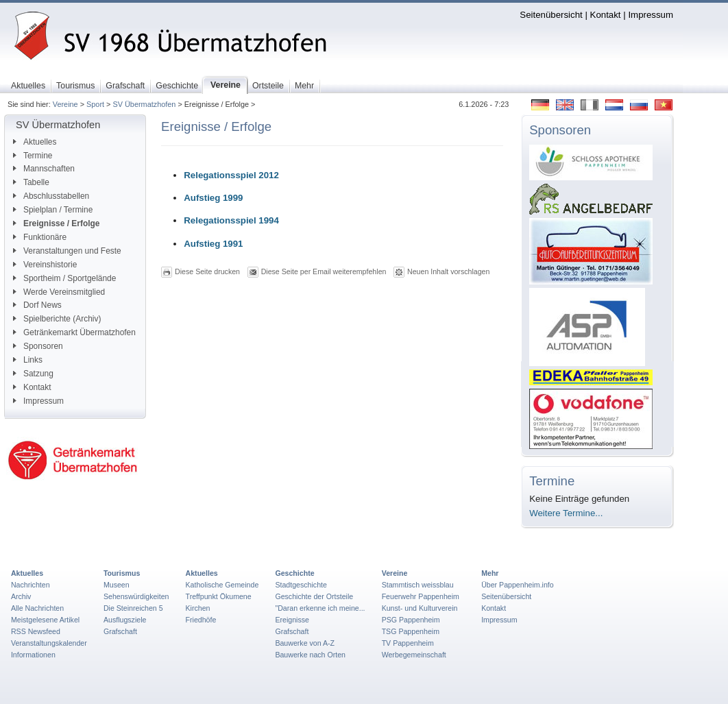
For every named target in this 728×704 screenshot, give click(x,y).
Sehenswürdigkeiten (136, 596)
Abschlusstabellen (51, 196)
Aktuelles (35, 142)
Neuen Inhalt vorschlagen (448, 271)
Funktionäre (40, 237)
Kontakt (606, 15)
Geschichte (294, 573)
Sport (95, 104)
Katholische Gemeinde (222, 585)
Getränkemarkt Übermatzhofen (74, 332)
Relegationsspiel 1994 (231, 220)
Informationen (33, 655)
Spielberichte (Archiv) (57, 319)
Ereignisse (292, 620)
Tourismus (122, 573)
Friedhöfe (201, 620)
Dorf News (37, 305)
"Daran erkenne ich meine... (320, 608)
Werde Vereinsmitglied (59, 292)
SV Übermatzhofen (144, 104)
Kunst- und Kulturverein (420, 608)
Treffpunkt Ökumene (219, 596)
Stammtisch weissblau (418, 585)
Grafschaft (120, 631)
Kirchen (198, 608)
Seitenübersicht (551, 15)
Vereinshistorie (45, 265)
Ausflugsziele (125, 620)
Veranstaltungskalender (49, 643)
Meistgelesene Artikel (45, 620)
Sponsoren (38, 346)
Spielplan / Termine (53, 210)
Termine (33, 156)
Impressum (651, 15)
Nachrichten (31, 585)
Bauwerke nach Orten (310, 655)
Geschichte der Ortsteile (314, 596)
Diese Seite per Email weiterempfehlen (324, 271)
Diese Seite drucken (207, 271)
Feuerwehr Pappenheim (421, 596)
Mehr (490, 573)
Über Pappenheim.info (518, 585)
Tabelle (31, 182)
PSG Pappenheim (411, 620)
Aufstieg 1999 (213, 198)
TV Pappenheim (408, 643)
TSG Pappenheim (411, 631)
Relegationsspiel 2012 (231, 175)
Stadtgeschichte (301, 585)
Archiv (21, 596)
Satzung (33, 374)
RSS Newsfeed (36, 631)
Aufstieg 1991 (213, 244)
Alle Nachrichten (37, 608)
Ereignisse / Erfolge (56, 223)
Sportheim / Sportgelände (64, 278)
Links (28, 360)
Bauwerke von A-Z (305, 643)
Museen (117, 585)
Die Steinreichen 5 (133, 608)
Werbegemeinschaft (414, 655)
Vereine (65, 104)
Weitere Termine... (566, 513)
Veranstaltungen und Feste (67, 251)
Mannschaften (44, 169)
